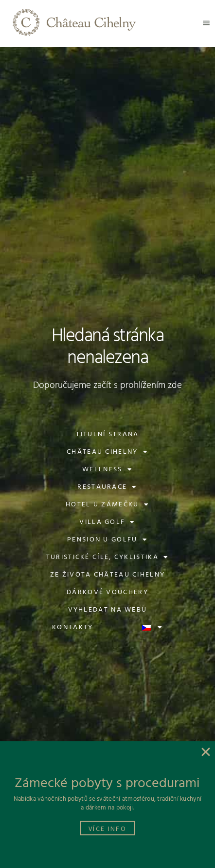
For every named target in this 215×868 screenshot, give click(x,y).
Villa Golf (107, 522)
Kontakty (72, 627)
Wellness (107, 470)
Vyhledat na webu (108, 610)
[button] (206, 23)
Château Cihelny (107, 452)
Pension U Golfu (107, 540)
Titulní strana (107, 434)
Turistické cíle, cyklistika (107, 558)
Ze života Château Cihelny (108, 575)
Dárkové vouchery (107, 592)
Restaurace (107, 487)
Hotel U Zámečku (107, 505)
